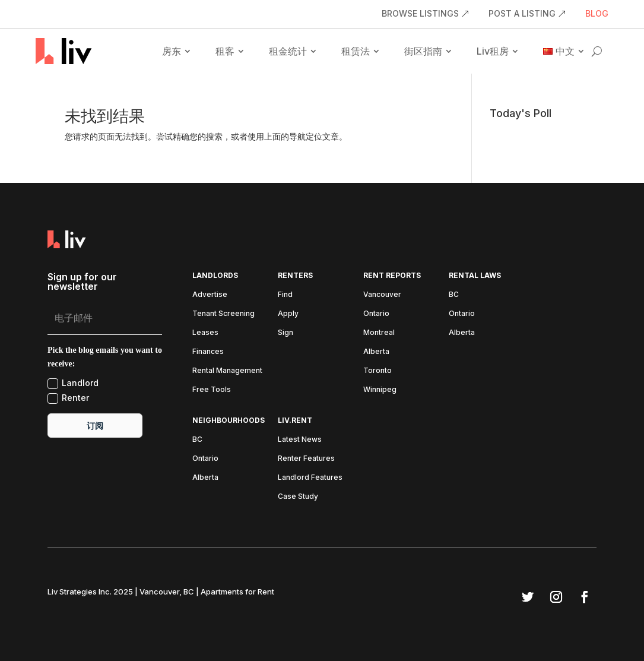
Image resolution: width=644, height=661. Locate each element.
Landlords (215, 276)
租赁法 (356, 51)
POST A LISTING (522, 14)
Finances (208, 352)
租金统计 (288, 51)
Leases (205, 333)
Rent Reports (392, 276)
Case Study (298, 496)
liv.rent (295, 420)
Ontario (376, 314)
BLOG (597, 14)
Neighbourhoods (229, 420)
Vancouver (382, 295)
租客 (225, 51)
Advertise (210, 295)
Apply (288, 314)
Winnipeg (380, 390)
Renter (68, 398)
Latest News (300, 439)
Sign (285, 333)
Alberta (376, 352)
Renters (295, 276)
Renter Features (306, 458)
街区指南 (423, 51)
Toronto (377, 371)
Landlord (73, 383)
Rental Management (227, 371)
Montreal (379, 333)
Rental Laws (475, 276)
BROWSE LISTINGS (420, 14)
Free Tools (212, 390)
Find (285, 295)
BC (454, 295)
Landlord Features (310, 477)
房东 (172, 51)
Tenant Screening (223, 314)
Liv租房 (493, 51)
